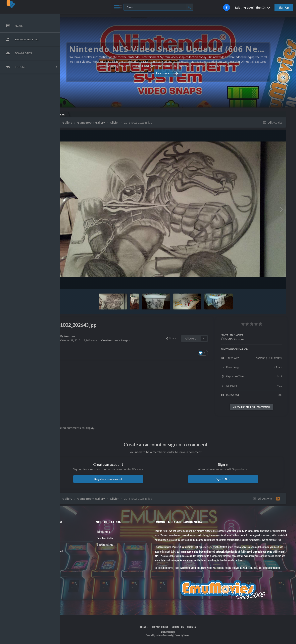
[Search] (108, 7)
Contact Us (72, 557)
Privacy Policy (170, 636)
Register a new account (123, 479)
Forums (70, 538)
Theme (154, 636)
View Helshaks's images (135, 340)
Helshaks (90, 336)
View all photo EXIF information (251, 407)
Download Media (121, 538)
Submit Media (119, 532)
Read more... (177, 73)
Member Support (75, 551)
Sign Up (284, 7)
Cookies (201, 636)
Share (171, 338)
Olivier (226, 339)
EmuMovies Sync (121, 544)
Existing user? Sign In (252, 7)
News (69, 532)
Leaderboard (73, 544)
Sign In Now (228, 479)
